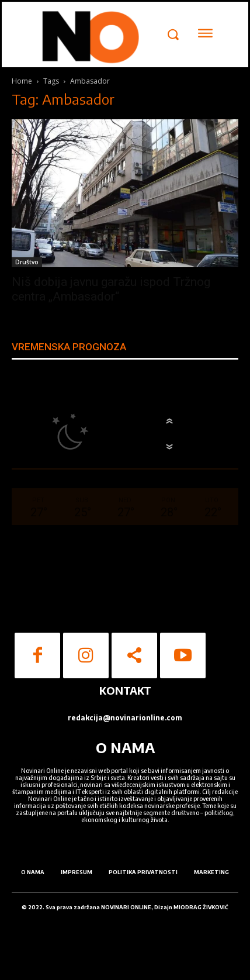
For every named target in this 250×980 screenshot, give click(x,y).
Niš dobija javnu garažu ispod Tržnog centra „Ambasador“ (111, 289)
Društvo (27, 262)
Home (22, 81)
